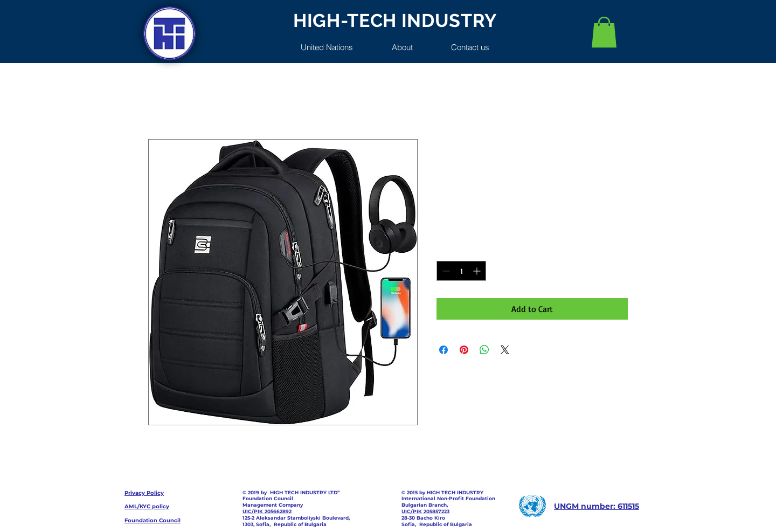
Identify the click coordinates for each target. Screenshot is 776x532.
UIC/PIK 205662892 (267, 511)
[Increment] (478, 271)
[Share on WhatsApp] (484, 350)
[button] (604, 32)
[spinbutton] (461, 271)
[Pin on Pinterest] (464, 350)
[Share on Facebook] (444, 350)
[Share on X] (505, 350)
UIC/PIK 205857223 (425, 511)
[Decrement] (445, 271)
